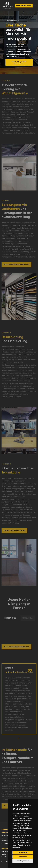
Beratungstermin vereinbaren (19, 62)
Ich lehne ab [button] (23, 857)
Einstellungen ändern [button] (23, 861)
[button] (18, 738)
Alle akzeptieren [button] (23, 853)
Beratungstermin (24, 6)
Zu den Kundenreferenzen (14, 531)
